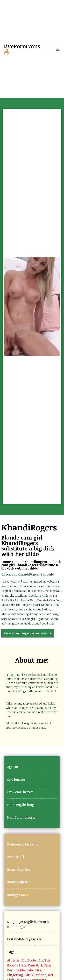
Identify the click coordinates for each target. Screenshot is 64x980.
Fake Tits (34, 970)
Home (6, 562)
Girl (28, 975)
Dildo (21, 970)
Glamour (39, 975)
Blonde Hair (17, 965)
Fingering (15, 975)
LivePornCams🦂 (22, 49)
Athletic (13, 960)
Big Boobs (29, 960)
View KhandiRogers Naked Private (28, 633)
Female (18, 562)
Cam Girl (35, 965)
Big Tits (45, 960)
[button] (58, 49)
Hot (51, 975)
